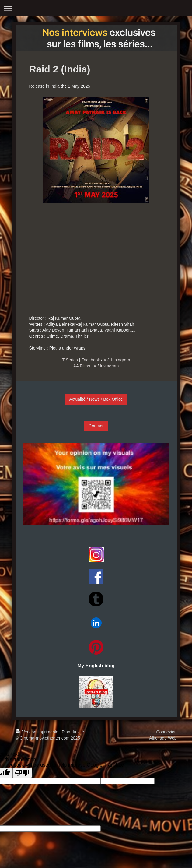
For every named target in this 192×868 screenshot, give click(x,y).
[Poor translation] (22, 773)
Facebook (91, 360)
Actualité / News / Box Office (96, 399)
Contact (96, 426)
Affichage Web (163, 738)
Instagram (120, 360)
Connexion (167, 732)
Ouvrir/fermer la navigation (96, 8)
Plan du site (73, 732)
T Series (70, 360)
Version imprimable (38, 732)
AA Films (82, 366)
